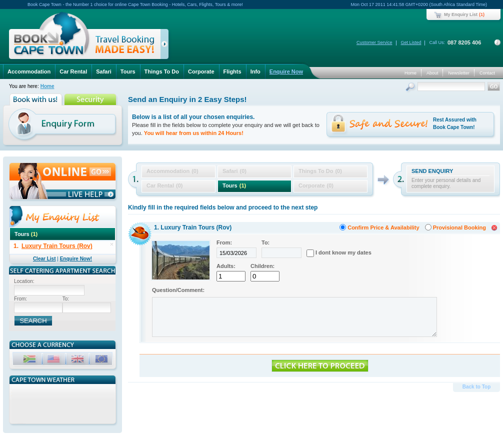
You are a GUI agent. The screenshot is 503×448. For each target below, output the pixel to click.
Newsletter (459, 73)
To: (265, 242)
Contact (487, 73)
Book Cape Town (84, 37)
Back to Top (476, 387)
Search (411, 88)
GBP (78, 360)
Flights (232, 71)
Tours (128, 71)
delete (112, 244)
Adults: (226, 266)
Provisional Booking (459, 227)
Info (255, 71)
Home (410, 73)
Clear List (44, 259)
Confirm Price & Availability (383, 227)
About (432, 73)
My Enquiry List (461, 14)
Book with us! (37, 99)
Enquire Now (286, 71)
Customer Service (374, 42)
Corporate (201, 71)
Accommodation (29, 71)
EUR (102, 360)
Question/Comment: (178, 290)
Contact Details (497, 42)
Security (91, 99)
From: (224, 242)
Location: (24, 281)
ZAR (30, 360)
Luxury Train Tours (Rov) (57, 246)
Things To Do (162, 71)
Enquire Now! (76, 259)
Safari (104, 71)
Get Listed (411, 42)
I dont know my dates (343, 252)
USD (54, 360)
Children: (262, 266)
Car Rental (73, 71)
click (166, 46)
